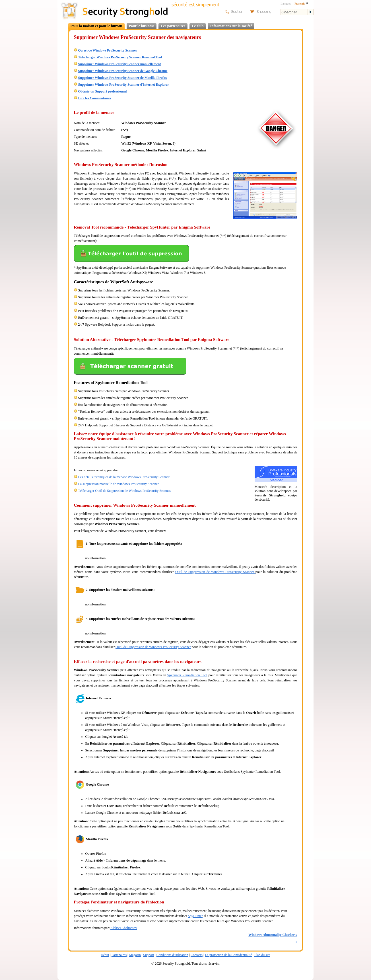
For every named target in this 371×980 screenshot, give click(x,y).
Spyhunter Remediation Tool (187, 675)
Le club (198, 26)
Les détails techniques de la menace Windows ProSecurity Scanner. (124, 477)
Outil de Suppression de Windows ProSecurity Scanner (215, 572)
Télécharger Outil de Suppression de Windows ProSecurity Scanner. (124, 491)
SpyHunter (195, 916)
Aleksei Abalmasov (124, 928)
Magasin (135, 955)
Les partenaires (173, 26)
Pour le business (142, 26)
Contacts (197, 955)
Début (105, 955)
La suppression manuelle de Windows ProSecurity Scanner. (119, 484)
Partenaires (119, 955)
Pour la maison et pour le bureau (96, 26)
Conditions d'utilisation (172, 955)
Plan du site (262, 955)
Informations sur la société (231, 26)
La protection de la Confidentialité (228, 955)
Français (301, 3)
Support (149, 955)
